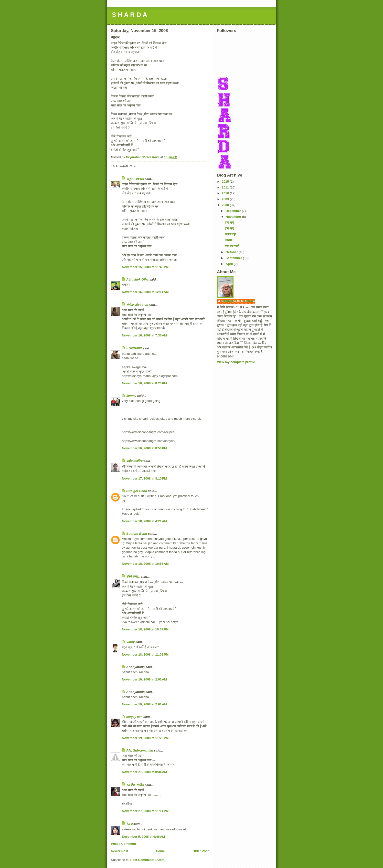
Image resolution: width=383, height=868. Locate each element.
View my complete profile (236, 362)
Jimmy (131, 396)
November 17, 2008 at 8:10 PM (144, 478)
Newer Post (120, 851)
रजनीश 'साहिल (135, 785)
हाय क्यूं (229, 223)
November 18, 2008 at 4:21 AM (144, 521)
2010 (226, 193)
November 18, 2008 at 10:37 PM (145, 629)
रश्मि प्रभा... (133, 577)
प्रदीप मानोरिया (135, 461)
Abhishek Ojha (137, 279)
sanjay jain (134, 717)
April (230, 264)
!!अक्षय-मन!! (134, 348)
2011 (226, 187)
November (234, 217)
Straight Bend (137, 491)
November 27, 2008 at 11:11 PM (145, 811)
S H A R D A (129, 15)
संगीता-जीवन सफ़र (137, 305)
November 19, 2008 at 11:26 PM (145, 738)
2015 (226, 182)
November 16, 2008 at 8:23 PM (144, 383)
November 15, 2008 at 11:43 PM (145, 267)
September (234, 258)
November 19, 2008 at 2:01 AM (144, 679)
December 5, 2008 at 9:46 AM (143, 837)
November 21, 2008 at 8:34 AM (144, 772)
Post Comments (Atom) (148, 860)
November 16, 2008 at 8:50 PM (144, 448)
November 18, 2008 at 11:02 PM (145, 654)
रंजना (129, 824)
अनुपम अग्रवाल (135, 179)
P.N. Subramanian (140, 750)
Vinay (130, 642)
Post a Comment (123, 844)
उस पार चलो (232, 246)
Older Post (201, 851)
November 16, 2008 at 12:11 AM (145, 292)
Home (160, 851)
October (232, 252)
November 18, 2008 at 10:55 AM (145, 564)
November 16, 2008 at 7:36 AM (144, 335)
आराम (228, 240)
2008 (226, 205)
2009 (226, 199)
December (234, 211)
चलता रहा (230, 234)
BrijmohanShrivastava (239, 301)
